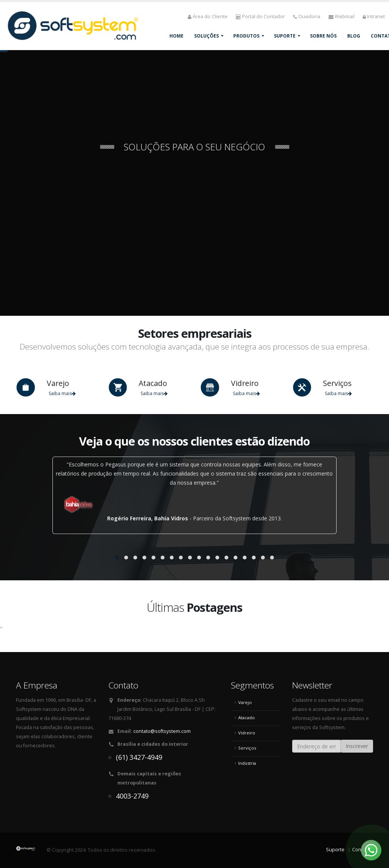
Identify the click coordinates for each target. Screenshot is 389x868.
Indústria (247, 763)
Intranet (374, 17)
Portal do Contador (260, 17)
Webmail (342, 17)
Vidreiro (247, 733)
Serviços (247, 748)
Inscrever (357, 746)
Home (176, 36)
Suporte (285, 36)
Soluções (206, 36)
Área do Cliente (208, 17)
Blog (354, 36)
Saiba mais (62, 393)
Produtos (246, 36)
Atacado (247, 718)
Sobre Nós (323, 36)
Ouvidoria (307, 17)
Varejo (245, 702)
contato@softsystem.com (162, 731)
